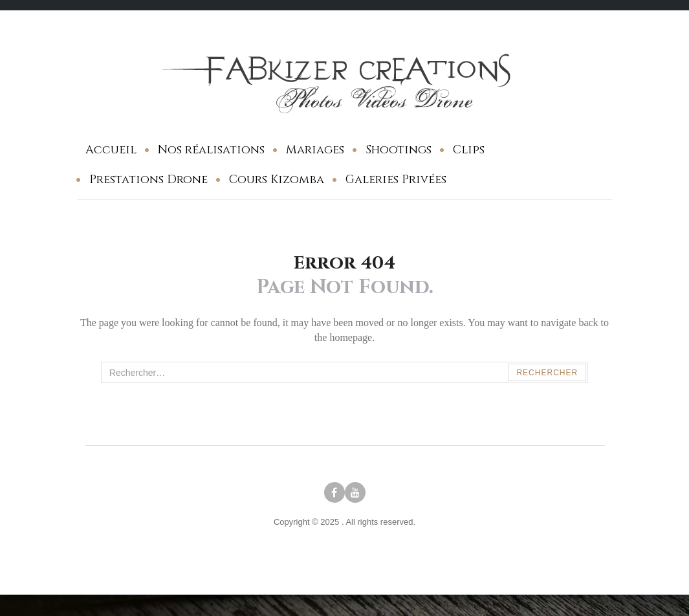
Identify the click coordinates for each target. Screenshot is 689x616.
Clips (469, 150)
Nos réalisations (211, 150)
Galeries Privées (396, 180)
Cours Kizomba (277, 180)
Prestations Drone (148, 180)
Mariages (315, 150)
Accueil (111, 150)
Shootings (399, 150)
